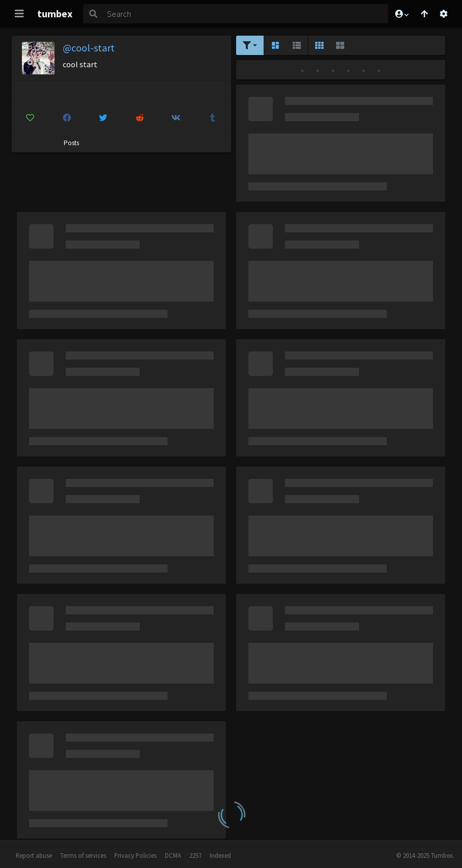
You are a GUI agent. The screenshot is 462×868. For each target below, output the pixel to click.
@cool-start (89, 48)
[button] (401, 14)
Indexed (220, 855)
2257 (195, 855)
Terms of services (83, 855)
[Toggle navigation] (19, 14)
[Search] (246, 14)
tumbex (55, 13)
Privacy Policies (135, 855)
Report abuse (34, 855)
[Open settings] (444, 14)
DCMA (173, 855)
